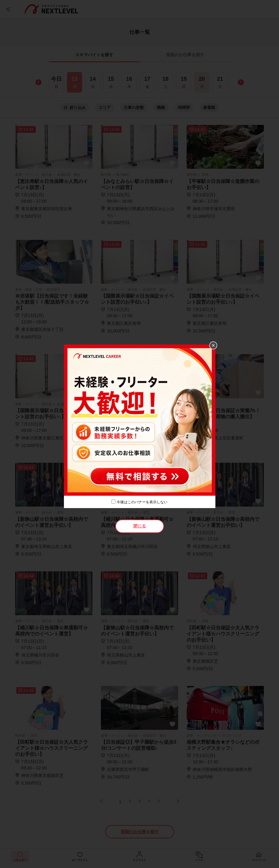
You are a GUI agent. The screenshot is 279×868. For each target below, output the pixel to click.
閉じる (140, 526)
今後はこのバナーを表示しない (142, 502)
